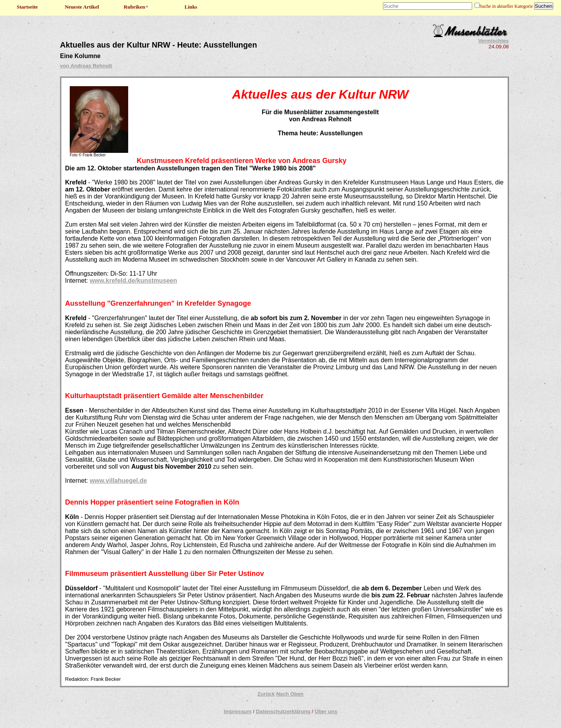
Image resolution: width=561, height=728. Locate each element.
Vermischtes (493, 41)
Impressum (237, 711)
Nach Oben (290, 694)
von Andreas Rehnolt (86, 66)
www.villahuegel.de (118, 481)
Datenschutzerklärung (283, 711)
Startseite (27, 7)
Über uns (326, 711)
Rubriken (137, 7)
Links (191, 7)
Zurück (266, 694)
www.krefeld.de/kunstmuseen (133, 281)
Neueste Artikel (82, 7)
